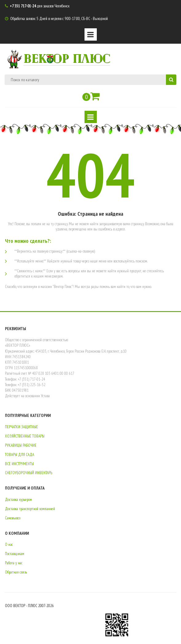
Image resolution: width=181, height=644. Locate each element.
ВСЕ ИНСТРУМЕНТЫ (19, 464)
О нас (9, 544)
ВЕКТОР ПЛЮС (67, 58)
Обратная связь (16, 572)
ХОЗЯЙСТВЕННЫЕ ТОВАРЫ (25, 436)
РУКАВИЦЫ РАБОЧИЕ (21, 445)
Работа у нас (14, 563)
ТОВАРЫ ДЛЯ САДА (20, 455)
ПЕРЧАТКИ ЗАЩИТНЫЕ (22, 427)
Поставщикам (15, 554)
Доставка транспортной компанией (30, 509)
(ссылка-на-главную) (81, 251)
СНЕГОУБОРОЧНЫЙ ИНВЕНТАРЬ (29, 473)
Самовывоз (13, 518)
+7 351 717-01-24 (23, 6)
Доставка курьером (18, 500)
